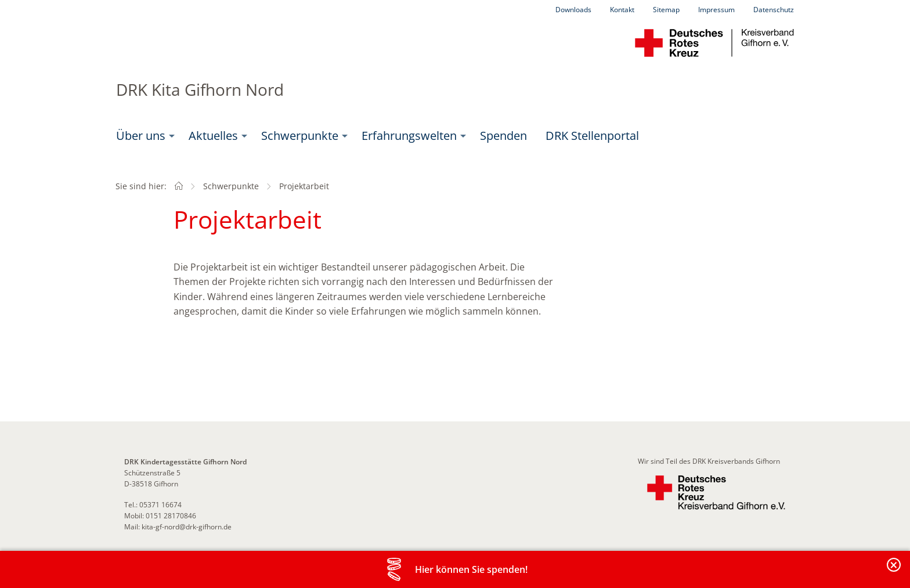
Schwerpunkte (300, 136)
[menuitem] (143, 136)
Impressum (716, 10)
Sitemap (666, 10)
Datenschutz (774, 10)
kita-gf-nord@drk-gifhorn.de (187, 527)
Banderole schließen (894, 571)
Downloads (573, 10)
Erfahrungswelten (409, 136)
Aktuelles (213, 136)
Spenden (503, 136)
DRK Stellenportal (592, 136)
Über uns (141, 136)
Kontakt (622, 10)
